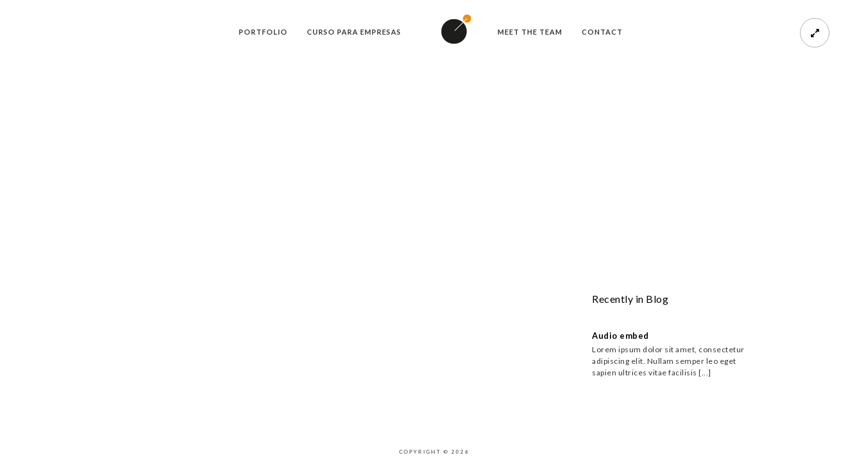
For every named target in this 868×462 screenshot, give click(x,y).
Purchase (69, 340)
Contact (602, 32)
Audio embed (621, 336)
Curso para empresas (354, 32)
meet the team (530, 32)
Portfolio (263, 32)
